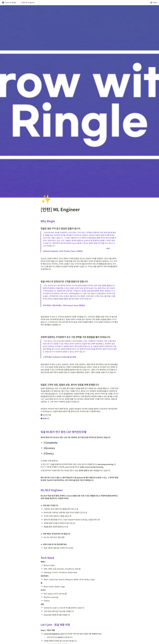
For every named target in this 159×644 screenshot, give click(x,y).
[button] (9, 3)
